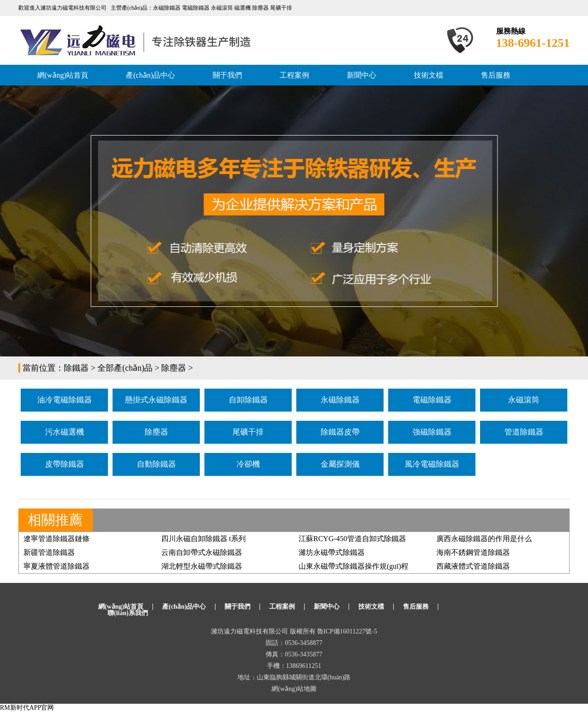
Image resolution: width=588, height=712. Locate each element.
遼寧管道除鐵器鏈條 (57, 539)
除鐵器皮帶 (340, 432)
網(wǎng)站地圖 (294, 689)
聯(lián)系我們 (128, 613)
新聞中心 (362, 75)
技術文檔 (429, 75)
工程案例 (294, 75)
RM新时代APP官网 (27, 708)
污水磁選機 (65, 432)
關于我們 (227, 75)
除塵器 (174, 368)
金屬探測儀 (340, 464)
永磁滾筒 (524, 400)
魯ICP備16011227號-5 (347, 631)
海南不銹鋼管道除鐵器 (473, 552)
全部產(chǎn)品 (125, 368)
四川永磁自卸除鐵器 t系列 (204, 539)
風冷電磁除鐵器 (432, 464)
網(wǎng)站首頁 (63, 75)
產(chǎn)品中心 (150, 75)
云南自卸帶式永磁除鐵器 (202, 552)
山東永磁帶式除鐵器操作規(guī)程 (353, 566)
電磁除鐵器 (432, 400)
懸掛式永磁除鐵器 (156, 400)
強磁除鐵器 (432, 432)
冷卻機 (248, 464)
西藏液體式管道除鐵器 (473, 566)
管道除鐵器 (524, 432)
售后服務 (496, 75)
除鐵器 (76, 368)
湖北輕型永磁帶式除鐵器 (202, 566)
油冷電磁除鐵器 (65, 400)
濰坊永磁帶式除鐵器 (332, 552)
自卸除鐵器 (248, 400)
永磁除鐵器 (340, 400)
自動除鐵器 (156, 464)
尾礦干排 (248, 432)
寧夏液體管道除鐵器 (57, 566)
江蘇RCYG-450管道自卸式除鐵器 (352, 539)
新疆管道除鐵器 (49, 552)
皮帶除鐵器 (65, 464)
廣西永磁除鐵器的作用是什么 (484, 539)
